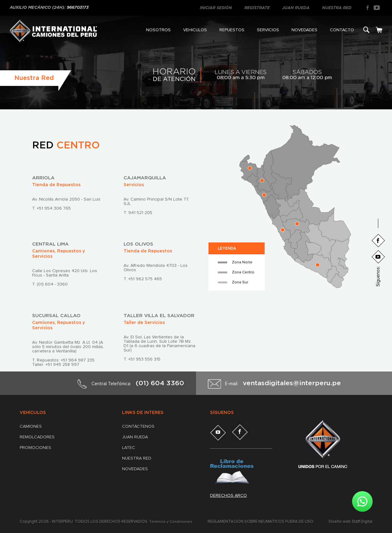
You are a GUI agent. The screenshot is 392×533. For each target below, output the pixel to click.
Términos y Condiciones (172, 522)
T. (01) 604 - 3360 (50, 284)
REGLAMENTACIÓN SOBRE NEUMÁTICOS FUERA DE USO (261, 522)
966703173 (78, 8)
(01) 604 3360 (160, 383)
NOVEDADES (304, 30)
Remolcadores (37, 437)
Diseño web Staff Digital (350, 522)
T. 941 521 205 (138, 213)
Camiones (31, 426)
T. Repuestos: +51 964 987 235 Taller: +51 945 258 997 (63, 362)
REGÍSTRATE (257, 8)
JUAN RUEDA (296, 8)
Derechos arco (228, 496)
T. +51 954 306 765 (51, 208)
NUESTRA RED (337, 8)
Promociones (35, 448)
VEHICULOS (195, 30)
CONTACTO (342, 30)
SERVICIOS (268, 30)
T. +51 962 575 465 (143, 279)
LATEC (129, 448)
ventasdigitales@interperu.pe (292, 383)
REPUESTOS (232, 30)
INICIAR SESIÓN (216, 8)
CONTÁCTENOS (138, 426)
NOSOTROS (158, 30)
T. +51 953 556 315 (142, 359)
